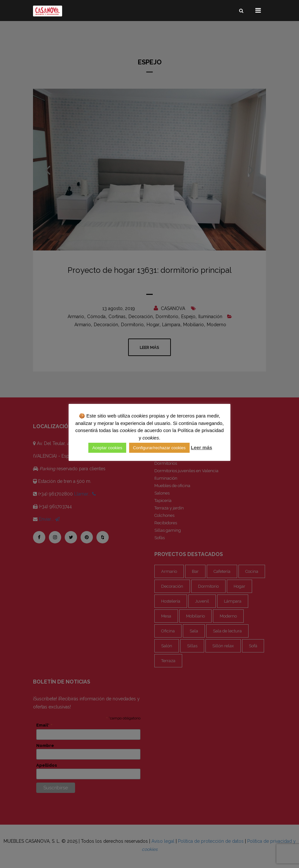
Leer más (202, 447)
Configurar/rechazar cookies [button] (159, 448)
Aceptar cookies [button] (107, 448)
